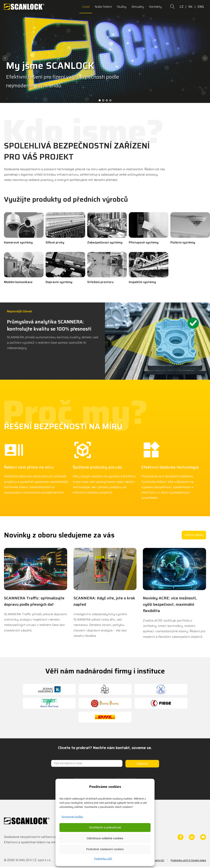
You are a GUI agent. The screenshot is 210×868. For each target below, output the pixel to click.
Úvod (86, 7)
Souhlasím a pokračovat (105, 827)
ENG (201, 7)
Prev (5, 58)
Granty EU (158, 860)
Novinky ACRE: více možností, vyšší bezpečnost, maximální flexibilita (170, 604)
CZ (182, 7)
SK (190, 7)
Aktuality (138, 7)
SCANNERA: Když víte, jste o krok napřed (104, 601)
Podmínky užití (103, 858)
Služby (122, 7)
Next (205, 58)
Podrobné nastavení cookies (105, 849)
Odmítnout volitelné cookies (105, 838)
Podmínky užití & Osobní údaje (188, 860)
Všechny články (194, 535)
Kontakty (155, 7)
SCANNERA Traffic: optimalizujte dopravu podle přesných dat (34, 601)
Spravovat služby (72, 817)
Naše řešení (103, 7)
